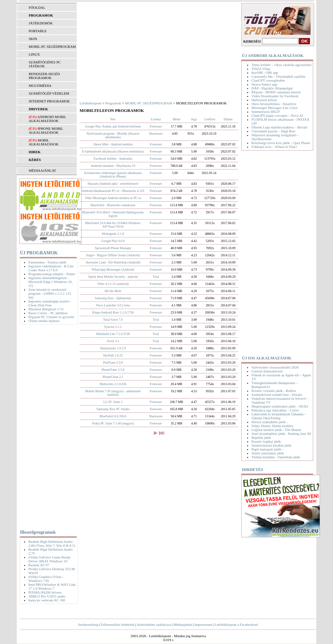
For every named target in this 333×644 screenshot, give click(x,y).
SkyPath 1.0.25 (113, 355)
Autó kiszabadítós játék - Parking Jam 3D (281, 434)
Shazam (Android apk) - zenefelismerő (113, 184)
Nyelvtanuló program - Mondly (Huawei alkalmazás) (113, 135)
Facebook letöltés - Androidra (113, 159)
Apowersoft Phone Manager (113, 248)
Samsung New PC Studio (113, 409)
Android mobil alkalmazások (47, 119)
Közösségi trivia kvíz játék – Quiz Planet (281, 143)
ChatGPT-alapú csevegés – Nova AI (277, 115)
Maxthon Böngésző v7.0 (46, 309)
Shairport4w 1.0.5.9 (113, 348)
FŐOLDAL (37, 7)
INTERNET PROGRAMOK (49, 101)
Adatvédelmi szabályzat (154, 624)
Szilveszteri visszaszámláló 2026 (275, 367)
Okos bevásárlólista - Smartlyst (274, 104)
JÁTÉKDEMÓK (41, 23)
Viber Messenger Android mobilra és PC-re (113, 198)
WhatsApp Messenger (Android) (113, 269)
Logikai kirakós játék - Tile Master (276, 430)
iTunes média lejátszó (44, 321)
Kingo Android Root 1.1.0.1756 (113, 312)
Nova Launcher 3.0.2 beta (113, 305)
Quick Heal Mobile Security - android (113, 277)
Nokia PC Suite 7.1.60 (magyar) (113, 423)
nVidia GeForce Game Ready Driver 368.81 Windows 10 (49, 559)
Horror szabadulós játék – (270, 422)
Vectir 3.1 (113, 341)
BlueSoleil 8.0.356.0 (113, 416)
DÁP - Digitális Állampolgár (272, 88)
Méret (177, 119)
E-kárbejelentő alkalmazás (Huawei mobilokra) (113, 151)
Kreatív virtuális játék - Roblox (274, 391)
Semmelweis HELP (265, 112)
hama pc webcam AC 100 (47, 600)
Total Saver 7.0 (113, 320)
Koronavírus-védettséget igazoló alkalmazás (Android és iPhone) (113, 175)
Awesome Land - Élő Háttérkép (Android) (113, 262)
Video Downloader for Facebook (275, 96)
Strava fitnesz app (264, 84)
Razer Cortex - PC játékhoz (48, 313)
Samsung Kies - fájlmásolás (113, 298)
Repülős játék (261, 437)
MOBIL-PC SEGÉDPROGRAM (52, 47)
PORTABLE (38, 31)
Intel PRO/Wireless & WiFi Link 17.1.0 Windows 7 (52, 586)
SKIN (33, 39)
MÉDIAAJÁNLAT (42, 170)
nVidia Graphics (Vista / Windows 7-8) (46, 579)
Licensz (156, 119)
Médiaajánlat (183, 624)
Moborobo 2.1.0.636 (113, 384)
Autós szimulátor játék (268, 453)
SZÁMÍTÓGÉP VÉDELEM (49, 93)
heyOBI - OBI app (265, 73)
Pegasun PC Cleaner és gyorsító (51, 317)
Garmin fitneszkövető (267, 371)
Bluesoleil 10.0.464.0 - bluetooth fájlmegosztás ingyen (113, 214)
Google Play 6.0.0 (113, 241)
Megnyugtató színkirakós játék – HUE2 (280, 406)
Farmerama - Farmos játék (47, 262)
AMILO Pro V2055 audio (47, 596)
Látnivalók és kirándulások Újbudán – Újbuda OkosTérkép (279, 416)
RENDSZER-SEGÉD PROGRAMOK (44, 76)
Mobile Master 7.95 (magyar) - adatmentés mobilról (113, 393)
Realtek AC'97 (39, 565)
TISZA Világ (261, 69)
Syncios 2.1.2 (113, 327)
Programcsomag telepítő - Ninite (52, 274)
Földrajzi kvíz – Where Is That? (274, 147)
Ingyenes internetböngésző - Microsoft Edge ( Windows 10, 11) (50, 282)
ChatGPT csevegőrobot (268, 80)
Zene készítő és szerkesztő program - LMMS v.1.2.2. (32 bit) (50, 293)
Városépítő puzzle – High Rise (273, 131)
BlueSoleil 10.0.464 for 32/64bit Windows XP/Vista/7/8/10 (113, 225)
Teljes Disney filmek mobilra (272, 426)
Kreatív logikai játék (266, 441)
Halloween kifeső (264, 100)
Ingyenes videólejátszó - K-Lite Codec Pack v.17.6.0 (51, 268)
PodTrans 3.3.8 (113, 362)
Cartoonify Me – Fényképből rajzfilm (278, 76)
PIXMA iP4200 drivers (45, 592)
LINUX (34, 54)
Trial (156, 277)
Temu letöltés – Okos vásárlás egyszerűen (281, 65)
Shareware (156, 134)
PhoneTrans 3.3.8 (113, 370)
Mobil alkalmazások (44, 142)
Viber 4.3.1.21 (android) (113, 284)
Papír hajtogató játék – (267, 449)
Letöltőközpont (91, 103)
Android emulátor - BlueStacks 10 (113, 166)
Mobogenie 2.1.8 (113, 234)
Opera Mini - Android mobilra (113, 144)
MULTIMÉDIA (40, 86)
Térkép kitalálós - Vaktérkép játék (276, 457)
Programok (113, 103)
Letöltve (210, 119)
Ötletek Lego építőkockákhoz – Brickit (279, 127)
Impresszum (203, 624)
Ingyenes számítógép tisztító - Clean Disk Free (50, 303)
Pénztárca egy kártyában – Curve (275, 410)
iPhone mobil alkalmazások (46, 130)
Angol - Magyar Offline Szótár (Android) (113, 255)
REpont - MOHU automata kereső (276, 92)
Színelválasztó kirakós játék (271, 445)
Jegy (194, 119)
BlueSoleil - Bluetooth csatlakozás (113, 205)
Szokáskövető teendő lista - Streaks (277, 395)
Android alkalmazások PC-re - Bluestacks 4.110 (113, 191)
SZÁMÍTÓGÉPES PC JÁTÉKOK (45, 64)
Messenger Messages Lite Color (274, 108)
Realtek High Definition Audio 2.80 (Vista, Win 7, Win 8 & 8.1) (52, 543)
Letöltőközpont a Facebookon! (237, 624)
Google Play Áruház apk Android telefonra (113, 126)
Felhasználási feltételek (118, 624)
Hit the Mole (113, 291)
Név (113, 119)
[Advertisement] (47, 426)
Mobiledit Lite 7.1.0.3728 (113, 334)
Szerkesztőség (88, 624)
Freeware (156, 126)
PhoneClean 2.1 (113, 377)
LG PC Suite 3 (113, 402)
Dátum (228, 119)
